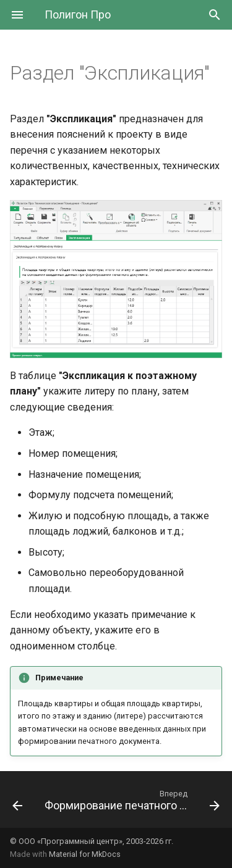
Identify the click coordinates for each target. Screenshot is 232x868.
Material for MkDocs (85, 854)
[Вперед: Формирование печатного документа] (131, 803)
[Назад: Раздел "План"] (17, 803)
